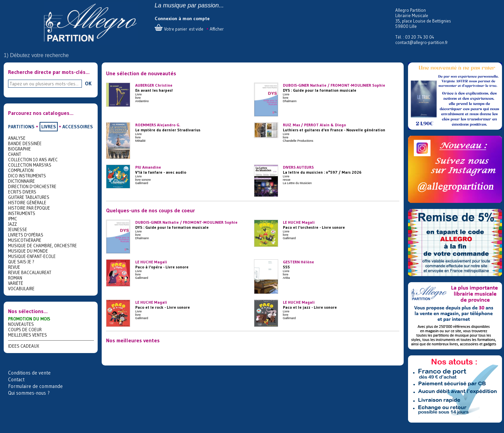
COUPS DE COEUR (25, 330)
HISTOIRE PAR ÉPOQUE (29, 208)
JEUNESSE (18, 229)
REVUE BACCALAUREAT (30, 272)
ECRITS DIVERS (22, 192)
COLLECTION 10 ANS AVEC (33, 160)
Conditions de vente (29, 373)
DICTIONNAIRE (21, 181)
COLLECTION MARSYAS (30, 165)
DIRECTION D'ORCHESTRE (32, 186)
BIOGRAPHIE (19, 149)
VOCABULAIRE (21, 289)
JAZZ (12, 224)
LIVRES (49, 127)
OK (88, 83)
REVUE (14, 267)
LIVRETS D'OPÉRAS (26, 235)
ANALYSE (17, 138)
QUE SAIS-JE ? (21, 262)
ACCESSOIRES (78, 127)
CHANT (15, 154)
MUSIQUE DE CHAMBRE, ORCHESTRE (42, 246)
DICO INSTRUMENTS (27, 176)
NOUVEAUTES (21, 324)
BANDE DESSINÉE (25, 143)
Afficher (217, 29)
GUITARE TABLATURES (29, 197)
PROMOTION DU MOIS (29, 319)
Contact (16, 379)
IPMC (13, 219)
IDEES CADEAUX (24, 346)
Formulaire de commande (35, 386)
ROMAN (15, 278)
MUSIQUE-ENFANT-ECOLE (32, 256)
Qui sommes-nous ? (29, 393)
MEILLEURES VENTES (28, 335)
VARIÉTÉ (16, 283)
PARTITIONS (21, 127)
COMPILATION (21, 170)
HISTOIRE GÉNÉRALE (27, 203)
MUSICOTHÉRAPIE (25, 240)
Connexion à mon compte (182, 18)
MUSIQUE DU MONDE (28, 251)
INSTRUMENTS (22, 213)
